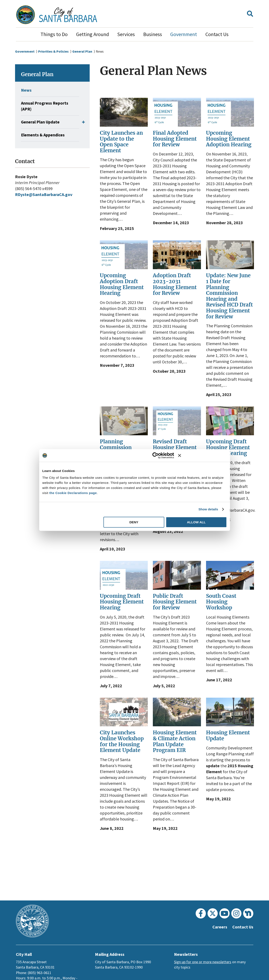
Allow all (196, 522)
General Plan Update (42, 122)
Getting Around (93, 34)
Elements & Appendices (45, 135)
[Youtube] (224, 913)
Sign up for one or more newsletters (203, 962)
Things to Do (54, 34)
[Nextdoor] (248, 913)
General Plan (84, 51)
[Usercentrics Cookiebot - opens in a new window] (155, 455)
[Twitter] (213, 913)
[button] (250, 15)
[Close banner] (202, 455)
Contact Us (217, 34)
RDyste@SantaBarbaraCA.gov (46, 195)
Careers (218, 927)
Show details (208, 509)
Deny (134, 522)
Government (184, 34)
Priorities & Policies (54, 51)
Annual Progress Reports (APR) (47, 106)
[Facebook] (201, 913)
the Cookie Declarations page (73, 493)
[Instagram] (236, 913)
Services (126, 34)
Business (153, 34)
